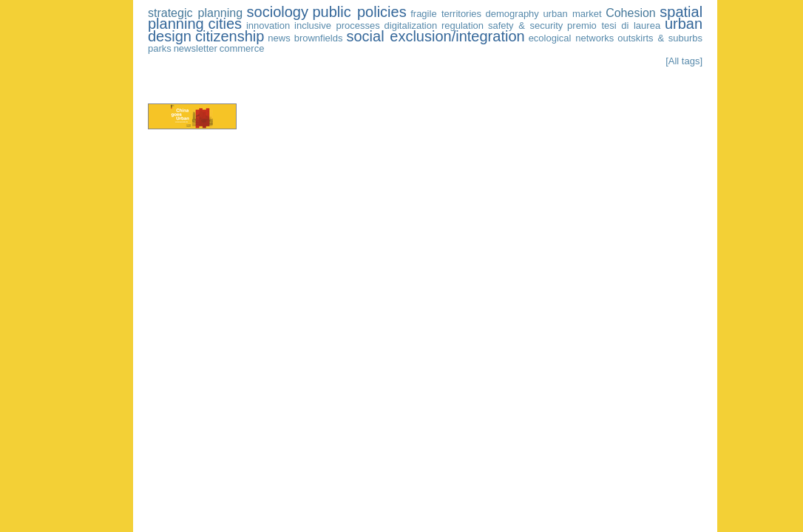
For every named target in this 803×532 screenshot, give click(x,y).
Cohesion (631, 13)
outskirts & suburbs (660, 38)
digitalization (411, 25)
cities (225, 24)
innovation (268, 25)
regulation (463, 25)
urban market (572, 14)
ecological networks (572, 38)
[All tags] (684, 61)
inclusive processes (337, 25)
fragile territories (446, 14)
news (279, 38)
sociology (278, 12)
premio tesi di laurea (614, 25)
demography (512, 14)
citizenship (230, 36)
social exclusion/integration (435, 36)
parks (160, 48)
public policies (360, 12)
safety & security (525, 25)
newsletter (196, 48)
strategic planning (195, 13)
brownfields (319, 38)
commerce (242, 48)
